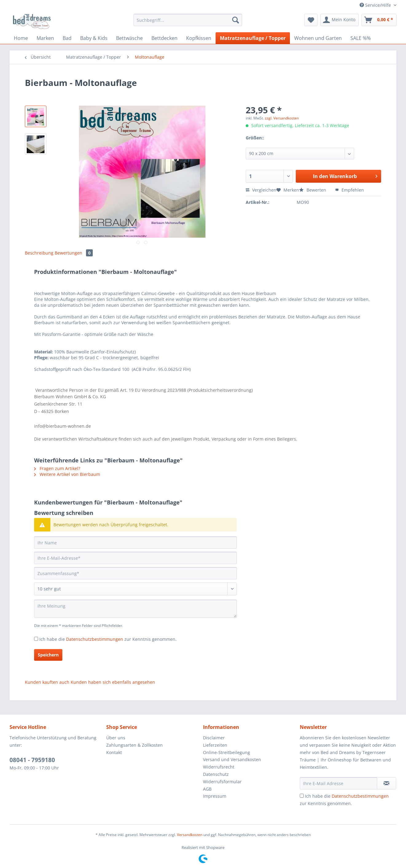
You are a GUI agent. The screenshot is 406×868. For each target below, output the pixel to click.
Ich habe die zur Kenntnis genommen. (108, 639)
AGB (207, 789)
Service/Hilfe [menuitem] (376, 5)
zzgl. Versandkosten (282, 118)
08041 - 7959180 (32, 760)
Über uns (116, 738)
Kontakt (114, 752)
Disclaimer (214, 738)
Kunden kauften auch (47, 682)
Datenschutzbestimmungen (95, 639)
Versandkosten (190, 835)
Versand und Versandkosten (232, 759)
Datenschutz (216, 774)
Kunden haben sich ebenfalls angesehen (113, 682)
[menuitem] (188, 23)
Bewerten (313, 190)
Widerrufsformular (222, 782)
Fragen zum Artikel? (57, 468)
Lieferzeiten (215, 745)
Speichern (48, 655)
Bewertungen (74, 253)
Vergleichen (261, 190)
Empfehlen (349, 190)
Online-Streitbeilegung (226, 752)
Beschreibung (39, 253)
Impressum (215, 796)
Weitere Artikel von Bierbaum (67, 474)
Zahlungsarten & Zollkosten (135, 745)
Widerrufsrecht (219, 767)
